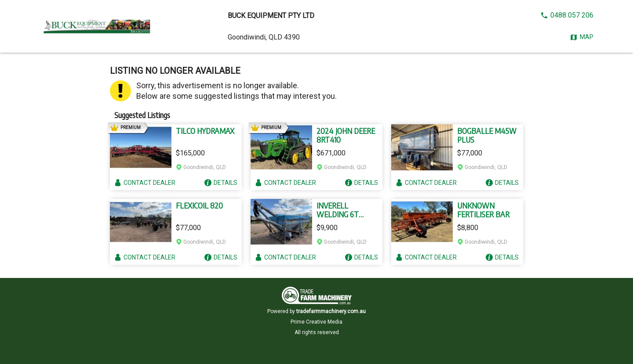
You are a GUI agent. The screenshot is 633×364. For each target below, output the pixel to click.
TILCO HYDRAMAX (205, 131)
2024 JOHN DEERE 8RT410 (346, 135)
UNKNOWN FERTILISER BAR (483, 210)
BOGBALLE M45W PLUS (487, 135)
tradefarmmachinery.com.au (331, 311)
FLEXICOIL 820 (199, 205)
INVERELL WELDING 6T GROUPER (338, 210)
